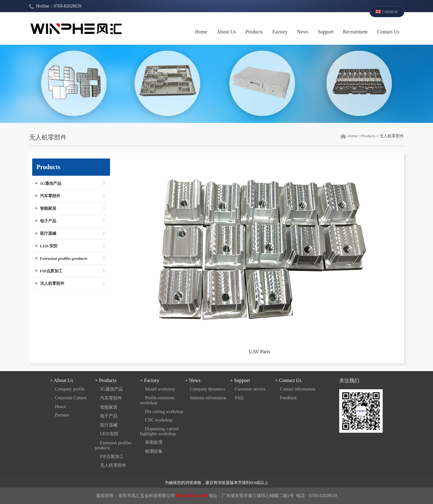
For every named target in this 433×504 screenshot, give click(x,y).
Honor (61, 407)
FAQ (239, 398)
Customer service (250, 389)
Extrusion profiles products (64, 258)
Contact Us (388, 32)
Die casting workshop (164, 412)
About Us (226, 32)
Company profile (70, 389)
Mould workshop (160, 389)
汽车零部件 (50, 196)
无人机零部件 (52, 283)
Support (326, 32)
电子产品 (48, 221)
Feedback (289, 398)
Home (201, 32)
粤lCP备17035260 (190, 496)
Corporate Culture (71, 398)
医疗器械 (48, 233)
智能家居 (48, 208)
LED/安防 (49, 246)
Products (254, 32)
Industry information (208, 398)
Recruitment (355, 32)
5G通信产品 (51, 183)
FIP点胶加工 (51, 271)
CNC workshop (159, 420)
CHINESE (390, 12)
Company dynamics (208, 389)
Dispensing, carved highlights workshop (159, 431)
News (303, 32)
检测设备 (154, 451)
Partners (62, 415)
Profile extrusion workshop (157, 400)
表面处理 (154, 442)
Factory (280, 32)
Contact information (298, 389)
